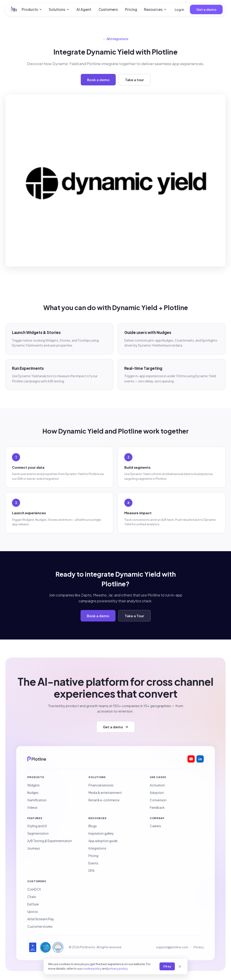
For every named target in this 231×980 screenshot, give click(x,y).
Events (93, 863)
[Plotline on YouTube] (191, 759)
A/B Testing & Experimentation (50, 841)
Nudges (33, 793)
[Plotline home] (14, 9)
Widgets (33, 785)
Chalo (32, 897)
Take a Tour (134, 616)
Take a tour (134, 80)
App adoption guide (103, 841)
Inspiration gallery (101, 833)
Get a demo (206, 9)
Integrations (97, 848)
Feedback (157, 808)
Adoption (157, 793)
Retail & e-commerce (104, 800)
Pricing (131, 9)
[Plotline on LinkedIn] (200, 759)
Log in (179, 9)
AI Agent (84, 9)
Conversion (158, 800)
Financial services (101, 785)
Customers (108, 9)
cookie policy (92, 969)
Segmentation (38, 833)
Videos (32, 808)
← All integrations (116, 39)
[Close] (180, 966)
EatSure (33, 904)
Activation (157, 785)
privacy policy (118, 969)
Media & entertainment (105, 793)
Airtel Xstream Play (41, 919)
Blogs (93, 826)
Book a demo (98, 80)
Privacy (199, 947)
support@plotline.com (172, 947)
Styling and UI (37, 826)
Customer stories (40, 926)
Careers (155, 826)
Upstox (33, 912)
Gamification (37, 800)
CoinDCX (34, 889)
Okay (167, 966)
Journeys (34, 848)
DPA (91, 871)
